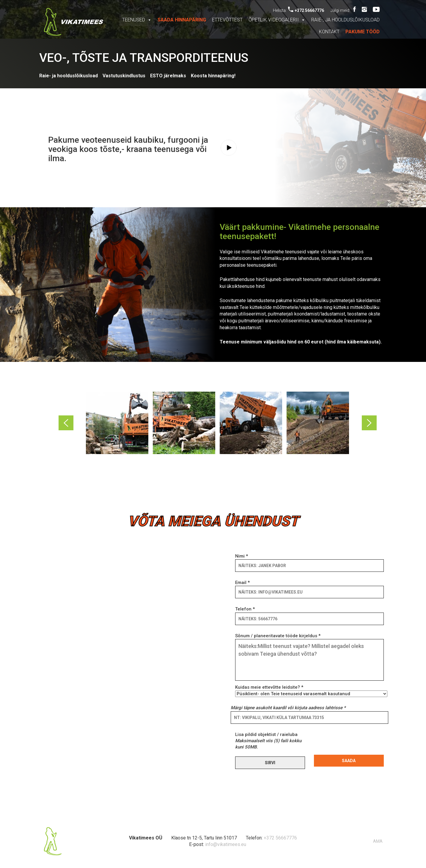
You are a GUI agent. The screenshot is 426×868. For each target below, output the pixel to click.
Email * (309, 587)
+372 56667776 (306, 10)
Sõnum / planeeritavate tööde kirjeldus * (309, 657)
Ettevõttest (227, 20)
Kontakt (329, 32)
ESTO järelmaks (168, 76)
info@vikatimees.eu (226, 844)
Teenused (137, 20)
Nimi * (309, 561)
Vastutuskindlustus (124, 76)
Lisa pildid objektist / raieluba (268, 741)
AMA (378, 841)
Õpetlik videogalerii (277, 20)
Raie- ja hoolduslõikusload (69, 76)
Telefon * (309, 614)
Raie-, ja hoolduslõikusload (345, 20)
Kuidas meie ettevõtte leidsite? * (309, 690)
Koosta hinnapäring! (213, 76)
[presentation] (359, 743)
